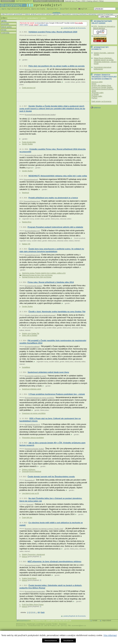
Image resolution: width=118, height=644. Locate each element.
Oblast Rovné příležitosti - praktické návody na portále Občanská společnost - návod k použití (105, 61)
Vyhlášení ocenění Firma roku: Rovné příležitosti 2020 (53, 32)
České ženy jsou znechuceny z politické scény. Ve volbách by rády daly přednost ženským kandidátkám (52, 250)
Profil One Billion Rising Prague (33, 605)
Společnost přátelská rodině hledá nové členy (48, 372)
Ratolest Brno (27, 222)
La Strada (95, 94)
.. (36, 612)
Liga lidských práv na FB (30, 493)
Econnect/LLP (30, 480)
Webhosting (21, 624)
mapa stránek (107, 621)
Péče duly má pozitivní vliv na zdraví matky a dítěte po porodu (57, 66)
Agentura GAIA (97, 82)
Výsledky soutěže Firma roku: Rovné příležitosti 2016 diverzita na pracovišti (53, 150)
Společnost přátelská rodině (31, 389)
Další (43, 612)
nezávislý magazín (100, 36)
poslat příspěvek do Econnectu (75, 28)
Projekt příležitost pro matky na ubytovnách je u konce (53, 198)
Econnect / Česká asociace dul (35, 69)
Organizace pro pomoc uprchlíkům (34, 413)
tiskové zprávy (6, 27)
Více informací (110, 635)
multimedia (5, 33)
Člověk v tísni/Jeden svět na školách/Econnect (40, 315)
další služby (44, 25)
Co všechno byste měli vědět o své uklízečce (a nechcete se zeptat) (51, 524)
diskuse (25, 557)
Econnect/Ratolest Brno (32, 201)
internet (77, 241)
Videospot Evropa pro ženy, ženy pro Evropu (37, 275)
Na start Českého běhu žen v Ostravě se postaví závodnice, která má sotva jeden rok (51, 500)
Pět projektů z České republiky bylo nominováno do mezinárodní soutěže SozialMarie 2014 (53, 342)
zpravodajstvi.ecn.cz (16, 18)
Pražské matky (97, 96)
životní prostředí (80, 238)
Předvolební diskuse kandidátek (33, 438)
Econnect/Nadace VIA (32, 231)
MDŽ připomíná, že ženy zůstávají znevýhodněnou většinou (54, 562)
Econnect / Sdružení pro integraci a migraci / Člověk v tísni (44, 529)
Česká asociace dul (29, 88)
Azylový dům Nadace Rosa (101, 85)
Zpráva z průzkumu (29, 470)
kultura (71, 241)
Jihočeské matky (98, 93)
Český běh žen (27, 518)
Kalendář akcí (70, 1)
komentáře (5, 24)
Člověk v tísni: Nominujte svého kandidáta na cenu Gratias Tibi (57, 312)
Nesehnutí (25, 193)
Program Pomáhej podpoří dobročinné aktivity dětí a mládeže (55, 227)
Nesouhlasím (51, 640)
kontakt (95, 621)
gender (25, 60)
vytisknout (96, 108)
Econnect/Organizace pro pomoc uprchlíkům (39, 398)
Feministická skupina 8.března (102, 89)
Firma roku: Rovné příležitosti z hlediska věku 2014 (51, 282)
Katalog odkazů (92, 1)
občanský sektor (66, 219)
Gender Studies (27, 144)
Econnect (30, 504)
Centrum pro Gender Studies (102, 87)
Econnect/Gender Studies (33, 155)
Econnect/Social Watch (33, 565)
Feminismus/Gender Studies (34, 449)
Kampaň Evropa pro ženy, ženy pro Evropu (37, 277)
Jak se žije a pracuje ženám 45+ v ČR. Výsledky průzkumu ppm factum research (52, 444)
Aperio (94, 84)
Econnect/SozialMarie (32, 346)
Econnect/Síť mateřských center (35, 376)
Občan (101, 1)
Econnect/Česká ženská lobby (35, 591)
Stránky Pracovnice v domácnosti (33, 555)
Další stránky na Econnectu (101, 101)
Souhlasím (68, 640)
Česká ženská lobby (29, 142)
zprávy (4, 21)
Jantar (94, 91)
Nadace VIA (26, 244)
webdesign (31, 624)
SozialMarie (26, 367)
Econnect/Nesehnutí (31, 179)
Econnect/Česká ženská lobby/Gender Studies (40, 115)
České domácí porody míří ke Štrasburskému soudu (51, 477)
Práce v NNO (81, 1)
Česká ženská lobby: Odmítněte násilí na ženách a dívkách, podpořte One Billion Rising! (51, 587)
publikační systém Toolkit (47, 624)
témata (4, 30)
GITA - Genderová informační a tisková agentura (104, 27)
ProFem (94, 98)
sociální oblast (70, 82)
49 (39, 612)
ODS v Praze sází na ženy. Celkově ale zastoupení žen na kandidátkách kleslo (50, 420)
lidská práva (55, 219)
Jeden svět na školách (30, 335)
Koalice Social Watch (29, 578)
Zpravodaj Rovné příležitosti (32, 471)
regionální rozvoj (28, 219)
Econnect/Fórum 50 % (32, 255)
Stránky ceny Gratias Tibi (31, 333)
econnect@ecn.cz (79, 626)
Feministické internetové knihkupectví (103, 68)
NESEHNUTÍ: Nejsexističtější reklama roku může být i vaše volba (58, 176)
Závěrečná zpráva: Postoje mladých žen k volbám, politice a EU (44, 273)
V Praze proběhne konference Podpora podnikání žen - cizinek (57, 394)
